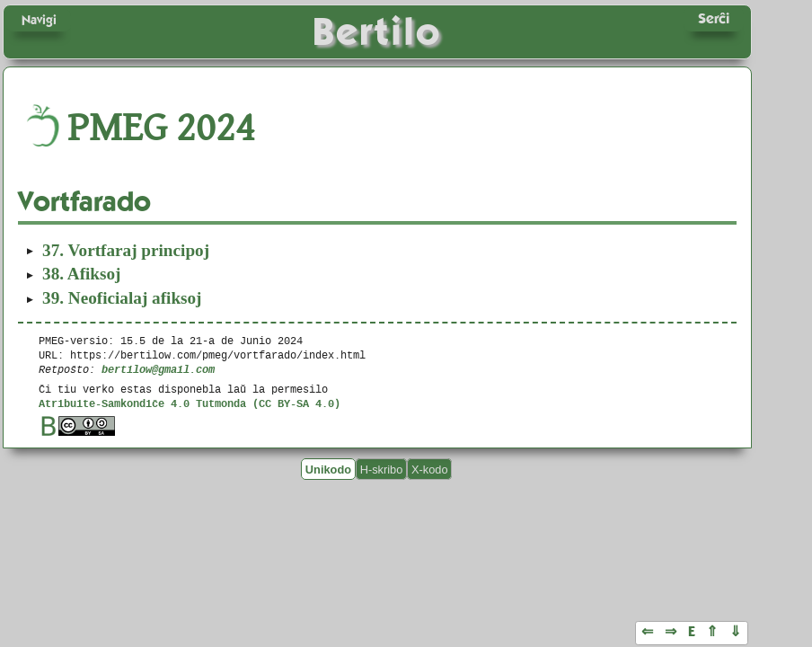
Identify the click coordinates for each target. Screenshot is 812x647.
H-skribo (382, 469)
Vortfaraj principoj (126, 250)
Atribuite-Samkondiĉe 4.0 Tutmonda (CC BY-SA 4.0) (190, 403)
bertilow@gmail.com (158, 369)
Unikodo (328, 469)
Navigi (39, 20)
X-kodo (430, 469)
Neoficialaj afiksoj (122, 298)
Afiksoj (81, 274)
